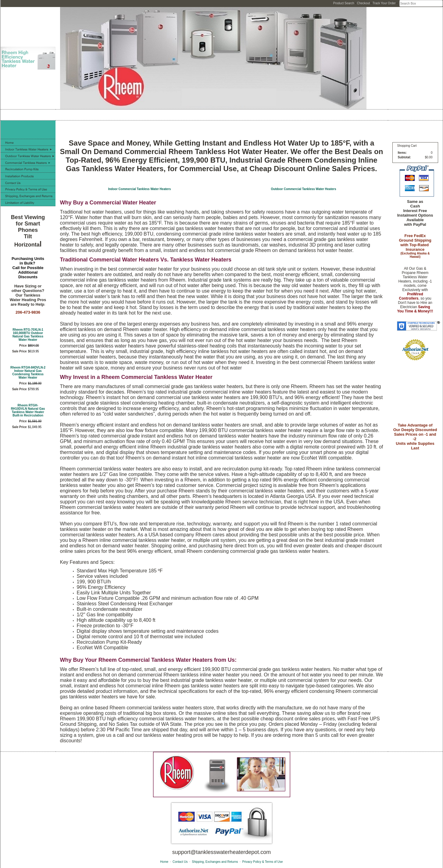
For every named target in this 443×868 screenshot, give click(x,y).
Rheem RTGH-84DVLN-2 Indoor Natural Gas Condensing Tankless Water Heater (28, 373)
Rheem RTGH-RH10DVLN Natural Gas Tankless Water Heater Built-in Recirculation (28, 410)
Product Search (344, 3)
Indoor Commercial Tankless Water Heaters (140, 189)
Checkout (363, 3)
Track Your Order (384, 3)
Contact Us (180, 862)
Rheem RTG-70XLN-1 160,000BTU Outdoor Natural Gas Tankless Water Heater (28, 335)
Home (164, 862)
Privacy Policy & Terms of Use (262, 862)
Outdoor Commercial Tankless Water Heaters (304, 189)
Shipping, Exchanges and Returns (215, 862)
